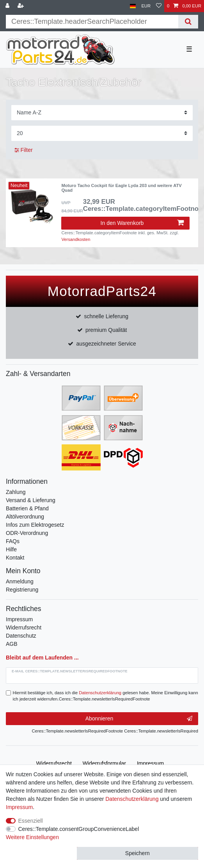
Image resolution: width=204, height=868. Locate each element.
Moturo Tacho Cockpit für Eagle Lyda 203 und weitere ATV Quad (121, 188)
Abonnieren (139, 719)
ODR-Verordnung (27, 533)
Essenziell (31, 821)
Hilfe (11, 549)
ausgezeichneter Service (106, 344)
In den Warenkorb (142, 223)
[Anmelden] (8, 6)
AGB (12, 644)
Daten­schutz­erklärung (132, 799)
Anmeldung (20, 581)
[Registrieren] (21, 6)
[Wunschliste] (159, 6)
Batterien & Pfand (27, 508)
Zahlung (16, 492)
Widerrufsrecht (24, 627)
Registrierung (22, 590)
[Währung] (146, 6)
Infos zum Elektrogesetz (35, 525)
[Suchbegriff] (92, 22)
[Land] (133, 6)
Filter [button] (24, 150)
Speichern (137, 853)
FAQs (13, 541)
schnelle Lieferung (106, 316)
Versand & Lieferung (31, 500)
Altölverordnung (25, 517)
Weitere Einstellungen (32, 837)
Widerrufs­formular (104, 763)
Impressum (19, 619)
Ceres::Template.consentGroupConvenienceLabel (79, 829)
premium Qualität (106, 330)
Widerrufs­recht (54, 763)
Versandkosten (76, 239)
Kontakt (15, 558)
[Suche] (188, 22)
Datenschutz (21, 636)
